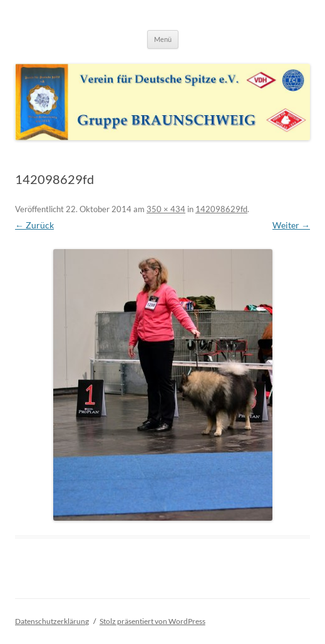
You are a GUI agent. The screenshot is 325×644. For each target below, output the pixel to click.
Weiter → (291, 225)
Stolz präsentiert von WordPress (152, 621)
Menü (163, 39)
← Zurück (34, 225)
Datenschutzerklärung (52, 621)
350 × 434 (166, 209)
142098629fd (221, 209)
